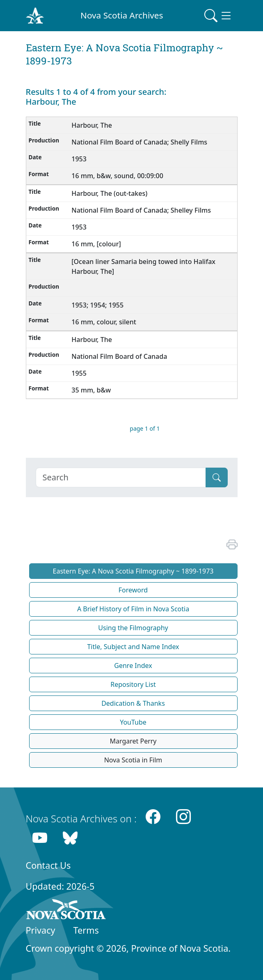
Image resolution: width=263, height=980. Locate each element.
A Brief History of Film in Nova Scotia (133, 609)
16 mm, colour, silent (105, 322)
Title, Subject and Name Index (133, 647)
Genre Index (133, 666)
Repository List (133, 684)
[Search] (121, 477)
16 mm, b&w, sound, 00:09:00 (118, 176)
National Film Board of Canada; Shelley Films (142, 210)
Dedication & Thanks (133, 703)
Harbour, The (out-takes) (110, 193)
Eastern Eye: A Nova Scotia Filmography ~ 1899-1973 (133, 571)
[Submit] (217, 477)
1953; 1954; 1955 (98, 305)
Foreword (133, 590)
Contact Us (48, 865)
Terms (86, 930)
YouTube (133, 722)
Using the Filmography (133, 628)
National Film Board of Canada (120, 356)
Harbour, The (93, 125)
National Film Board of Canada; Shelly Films (140, 142)
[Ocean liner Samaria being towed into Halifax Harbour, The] (143, 266)
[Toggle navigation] (218, 16)
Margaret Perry (133, 741)
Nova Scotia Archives (122, 15)
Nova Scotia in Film (133, 760)
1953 (80, 159)
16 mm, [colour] (97, 244)
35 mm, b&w (92, 390)
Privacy (41, 930)
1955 (80, 373)
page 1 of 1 (145, 428)
